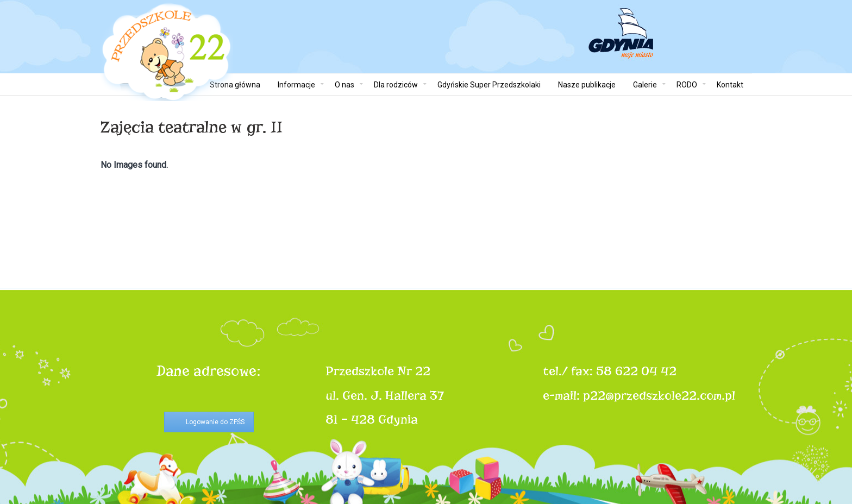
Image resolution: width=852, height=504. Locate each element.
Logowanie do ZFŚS (215, 422)
